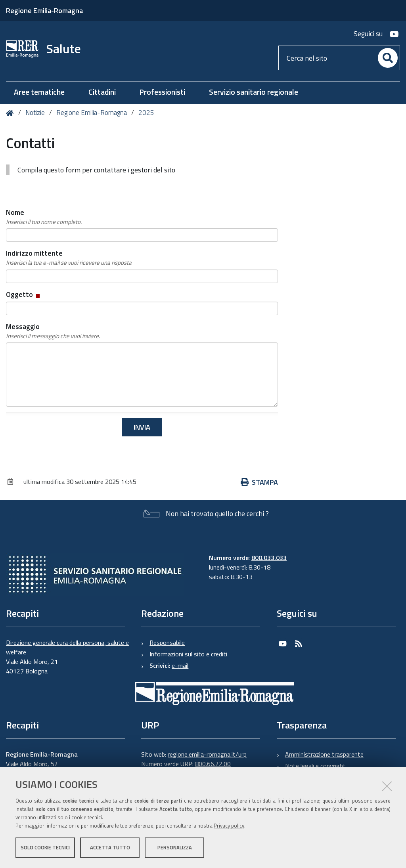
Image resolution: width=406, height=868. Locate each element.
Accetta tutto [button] (110, 847)
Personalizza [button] (175, 847)
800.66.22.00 (213, 764)
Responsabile (167, 642)
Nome (44, 217)
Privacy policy (229, 826)
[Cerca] (388, 58)
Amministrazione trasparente (324, 754)
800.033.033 (269, 558)
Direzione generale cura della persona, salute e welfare (67, 647)
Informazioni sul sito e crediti (188, 654)
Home (11, 113)
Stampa (259, 482)
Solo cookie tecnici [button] (45, 847)
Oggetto (24, 294)
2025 (146, 113)
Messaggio (53, 331)
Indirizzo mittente (69, 258)
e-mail (180, 665)
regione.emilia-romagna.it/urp (207, 754)
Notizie (35, 113)
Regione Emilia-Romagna (44, 11)
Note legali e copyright (315, 766)
